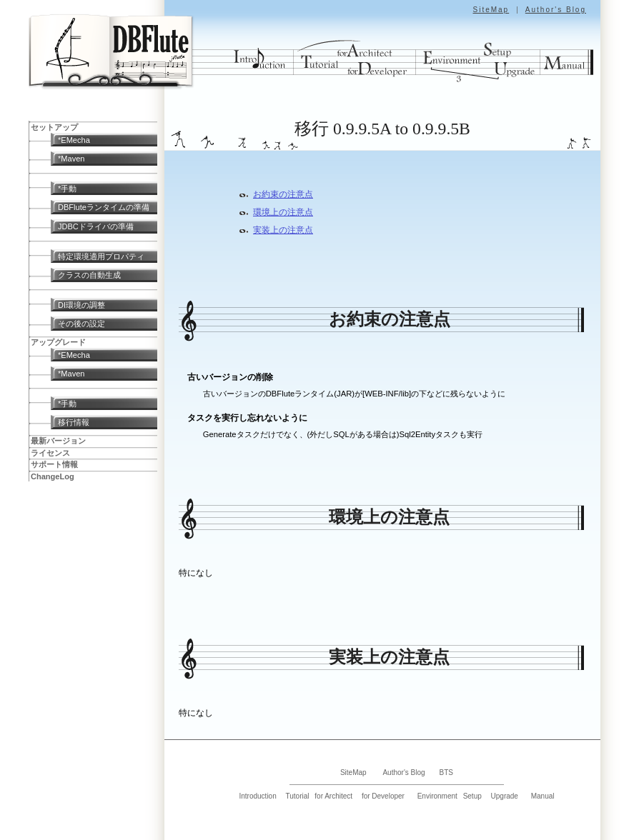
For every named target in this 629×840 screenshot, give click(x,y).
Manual (543, 796)
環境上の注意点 (283, 212)
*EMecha (74, 140)
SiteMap (491, 10)
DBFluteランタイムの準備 (104, 207)
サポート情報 (54, 464)
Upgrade (505, 796)
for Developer (383, 796)
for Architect (333, 796)
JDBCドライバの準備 (96, 226)
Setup (472, 796)
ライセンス (50, 453)
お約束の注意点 (283, 194)
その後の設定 (81, 324)
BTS (446, 772)
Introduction (257, 796)
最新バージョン (58, 441)
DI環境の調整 (81, 305)
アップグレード (58, 342)
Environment (437, 796)
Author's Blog (556, 10)
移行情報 (74, 422)
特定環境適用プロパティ (101, 256)
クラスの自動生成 (89, 275)
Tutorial (298, 796)
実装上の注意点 (283, 230)
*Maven (71, 159)
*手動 (67, 189)
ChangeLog (53, 476)
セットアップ (54, 127)
